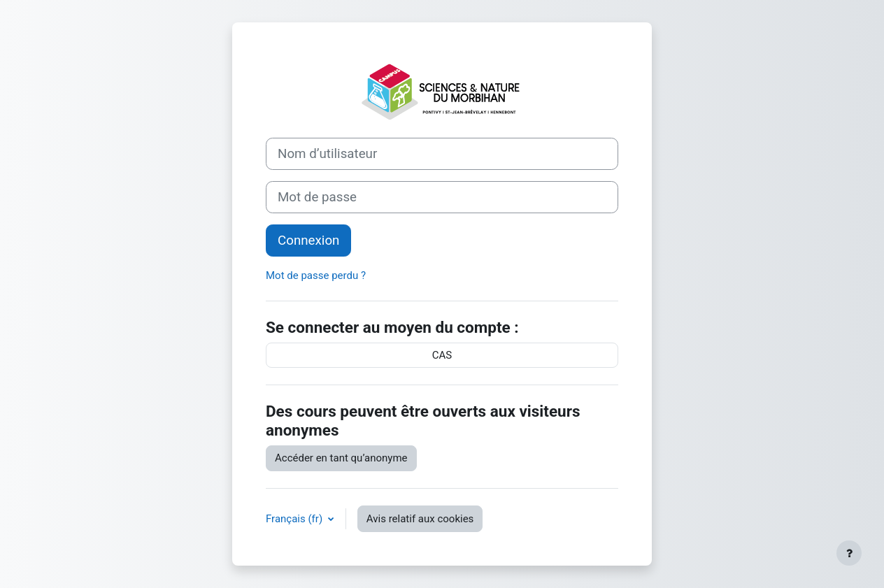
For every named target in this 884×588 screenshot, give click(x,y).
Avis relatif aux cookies (420, 519)
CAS (442, 355)
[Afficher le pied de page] (849, 553)
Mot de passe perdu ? (316, 275)
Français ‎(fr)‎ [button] (295, 519)
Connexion (308, 241)
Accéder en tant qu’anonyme (341, 458)
